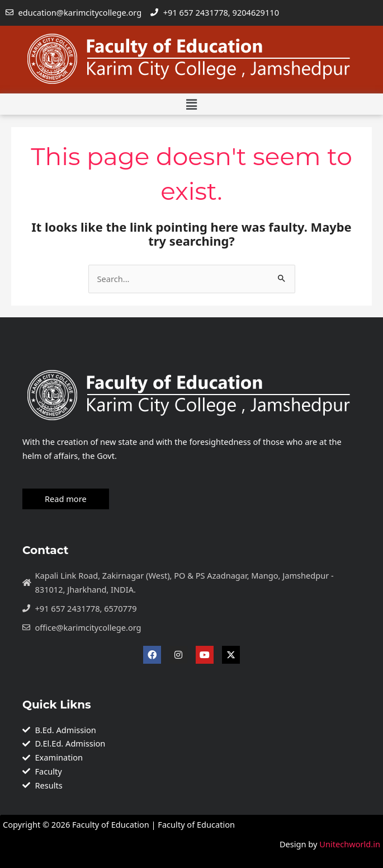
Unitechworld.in (349, 843)
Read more (66, 498)
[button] (191, 104)
